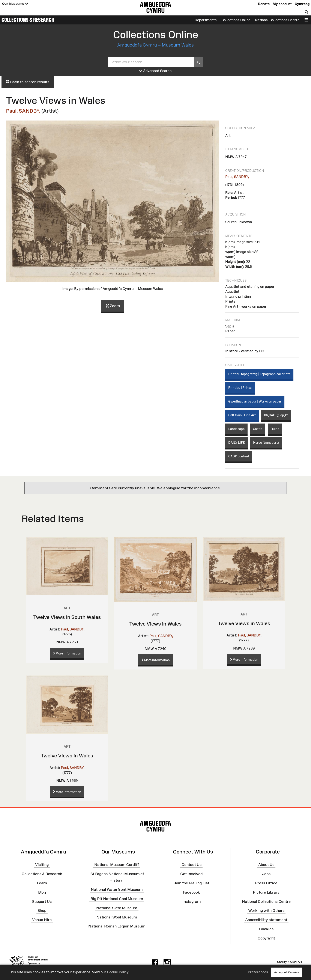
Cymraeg (302, 4)
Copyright (266, 938)
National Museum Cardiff (117, 865)
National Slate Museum (117, 908)
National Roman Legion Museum (117, 926)
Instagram (192, 901)
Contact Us (192, 865)
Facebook (192, 892)
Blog (42, 892)
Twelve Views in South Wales (67, 617)
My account (282, 4)
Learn (42, 883)
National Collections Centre (277, 20)
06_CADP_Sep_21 (276, 415)
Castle (258, 429)
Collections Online (236, 20)
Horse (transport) (266, 443)
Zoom (113, 306)
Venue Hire (42, 920)
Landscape (236, 429)
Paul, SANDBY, (23, 111)
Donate (264, 4)
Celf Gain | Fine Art (242, 415)
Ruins (275, 429)
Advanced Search (155, 71)
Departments (206, 20)
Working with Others (266, 911)
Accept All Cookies (287, 972)
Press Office (266, 883)
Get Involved (191, 874)
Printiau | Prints (240, 388)
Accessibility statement (266, 920)
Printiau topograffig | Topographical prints (259, 374)
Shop (42, 911)
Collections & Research (28, 20)
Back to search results (28, 82)
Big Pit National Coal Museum (117, 899)
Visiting (42, 865)
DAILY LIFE (237, 443)
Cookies (266, 929)
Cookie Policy (118, 972)
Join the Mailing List (192, 883)
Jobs (266, 874)
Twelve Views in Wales (155, 624)
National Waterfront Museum (117, 890)
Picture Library (266, 892)
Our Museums (15, 4)
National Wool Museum (117, 917)
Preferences (258, 972)
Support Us (42, 901)
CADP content (239, 456)
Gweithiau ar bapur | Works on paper (255, 401)
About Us (266, 865)
